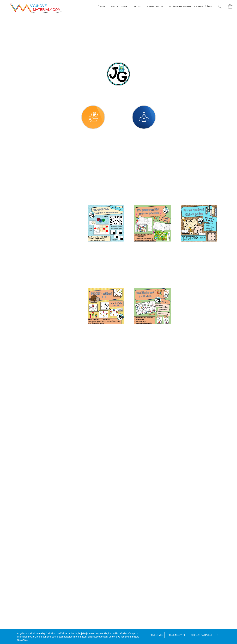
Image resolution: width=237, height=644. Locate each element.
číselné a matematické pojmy (40, 183)
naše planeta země (35, 245)
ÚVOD (99, 10)
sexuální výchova (34, 379)
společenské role (33, 397)
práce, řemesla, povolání (38, 290)
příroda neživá (32, 326)
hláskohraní (30, 219)
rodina (27, 352)
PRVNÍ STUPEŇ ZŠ (32, 478)
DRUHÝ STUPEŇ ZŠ (33, 487)
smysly (28, 388)
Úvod (23, 585)
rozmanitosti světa (34, 361)
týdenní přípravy (33, 424)
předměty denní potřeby (37, 308)
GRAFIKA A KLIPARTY (34, 505)
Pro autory (26, 610)
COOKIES (26, 604)
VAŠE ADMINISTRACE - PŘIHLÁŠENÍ (190, 10)
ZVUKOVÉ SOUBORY (33, 532)
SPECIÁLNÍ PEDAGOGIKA (36, 496)
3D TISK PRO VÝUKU (33, 541)
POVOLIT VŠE (156, 635)
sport (27, 406)
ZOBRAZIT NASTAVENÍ (201, 635)
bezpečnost (30, 165)
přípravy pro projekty (36, 317)
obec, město (31, 254)
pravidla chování (33, 299)
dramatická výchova (35, 210)
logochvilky (30, 468)
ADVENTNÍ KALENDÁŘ (34, 550)
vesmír (28, 442)
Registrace (27, 594)
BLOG (135, 10)
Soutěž (24, 588)
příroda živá (30, 335)
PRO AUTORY (117, 10)
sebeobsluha (31, 370)
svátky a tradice (33, 415)
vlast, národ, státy (34, 451)
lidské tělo (29, 236)
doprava (28, 201)
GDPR (24, 601)
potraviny (29, 281)
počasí (27, 263)
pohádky (29, 272)
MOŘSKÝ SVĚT (30, 523)
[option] (118, 37)
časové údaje (31, 174)
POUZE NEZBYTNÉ (177, 635)
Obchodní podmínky (32, 607)
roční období (31, 344)
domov (28, 192)
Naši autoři (27, 591)
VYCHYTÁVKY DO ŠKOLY (36, 514)
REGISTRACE (153, 10)
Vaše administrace (31, 598)
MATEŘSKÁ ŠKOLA (32, 156)
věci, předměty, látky (35, 433)
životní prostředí (33, 460)
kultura (28, 227)
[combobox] (114, 178)
